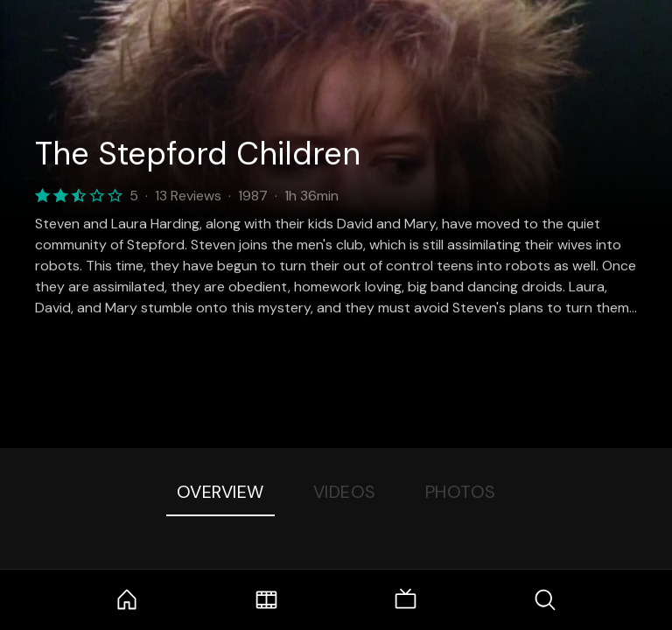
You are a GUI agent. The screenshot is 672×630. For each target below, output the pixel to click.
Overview (220, 492)
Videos (345, 492)
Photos (461, 492)
